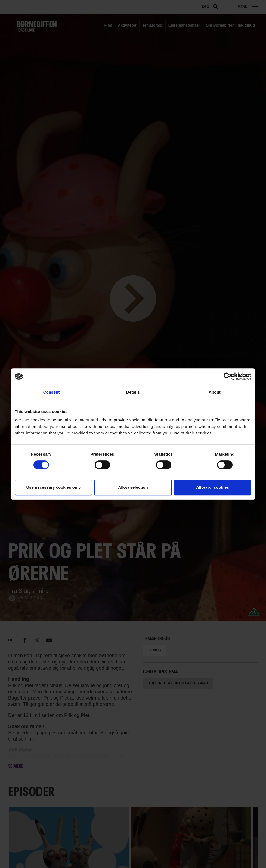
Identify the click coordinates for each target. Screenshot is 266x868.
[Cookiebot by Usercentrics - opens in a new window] (228, 377)
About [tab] (215, 392)
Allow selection (133, 487)
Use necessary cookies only (53, 487)
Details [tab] (133, 392)
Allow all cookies (213, 487)
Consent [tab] (52, 392)
